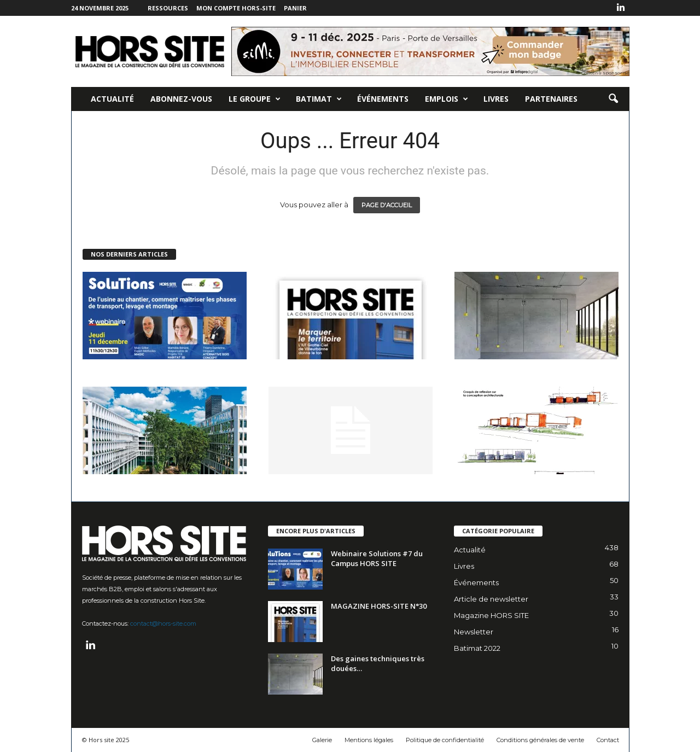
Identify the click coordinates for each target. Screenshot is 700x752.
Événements (383, 99)
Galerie (322, 740)
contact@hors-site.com (163, 623)
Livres (496, 99)
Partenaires (551, 99)
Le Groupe (255, 99)
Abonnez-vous (181, 99)
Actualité (112, 99)
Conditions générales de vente (540, 740)
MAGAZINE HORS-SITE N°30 (379, 606)
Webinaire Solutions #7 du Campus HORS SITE (377, 558)
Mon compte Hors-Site (236, 8)
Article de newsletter (491, 599)
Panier (295, 8)
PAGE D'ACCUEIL (387, 205)
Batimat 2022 (477, 648)
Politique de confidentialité (445, 740)
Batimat (319, 99)
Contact (608, 740)
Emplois (447, 99)
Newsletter (474, 632)
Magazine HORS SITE (491, 615)
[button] (613, 99)
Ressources (168, 8)
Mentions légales (369, 740)
